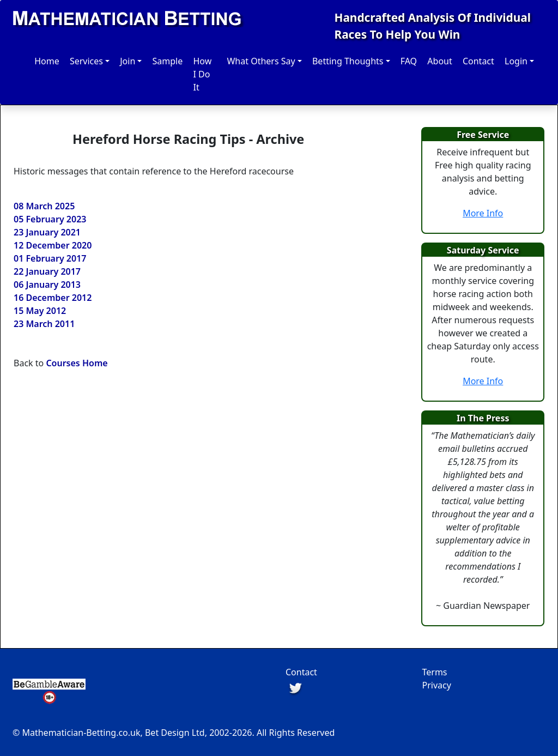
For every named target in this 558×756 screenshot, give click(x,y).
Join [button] (128, 61)
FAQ (409, 61)
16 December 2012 (53, 298)
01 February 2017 (50, 258)
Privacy (437, 685)
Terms (435, 672)
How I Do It (202, 74)
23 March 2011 (44, 324)
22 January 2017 (47, 271)
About (439, 61)
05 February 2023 (50, 219)
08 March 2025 (44, 206)
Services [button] (86, 61)
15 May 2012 (40, 311)
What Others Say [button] (261, 61)
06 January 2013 (47, 285)
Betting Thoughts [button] (348, 61)
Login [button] (516, 61)
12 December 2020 (53, 245)
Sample (168, 61)
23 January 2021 (47, 232)
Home (47, 61)
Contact (478, 61)
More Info (483, 213)
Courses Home (77, 363)
